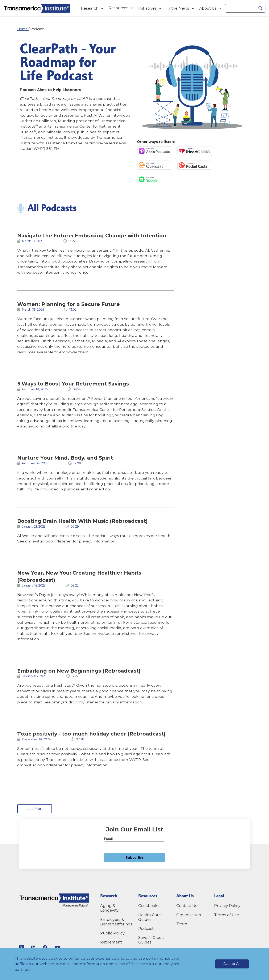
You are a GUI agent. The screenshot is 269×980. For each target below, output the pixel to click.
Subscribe (134, 858)
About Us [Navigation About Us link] (208, 8)
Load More (35, 809)
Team (182, 924)
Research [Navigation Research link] (90, 8)
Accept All (232, 964)
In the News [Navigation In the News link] (178, 8)
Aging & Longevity (109, 908)
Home (23, 29)
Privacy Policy (227, 906)
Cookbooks (149, 906)
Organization (189, 915)
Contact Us (187, 906)
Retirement (111, 942)
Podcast (146, 929)
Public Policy (112, 933)
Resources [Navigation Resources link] (118, 8)
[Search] (240, 8)
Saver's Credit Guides (151, 940)
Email (108, 839)
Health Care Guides (150, 917)
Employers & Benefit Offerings (116, 922)
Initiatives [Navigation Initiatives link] (147, 8)
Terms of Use (227, 915)
